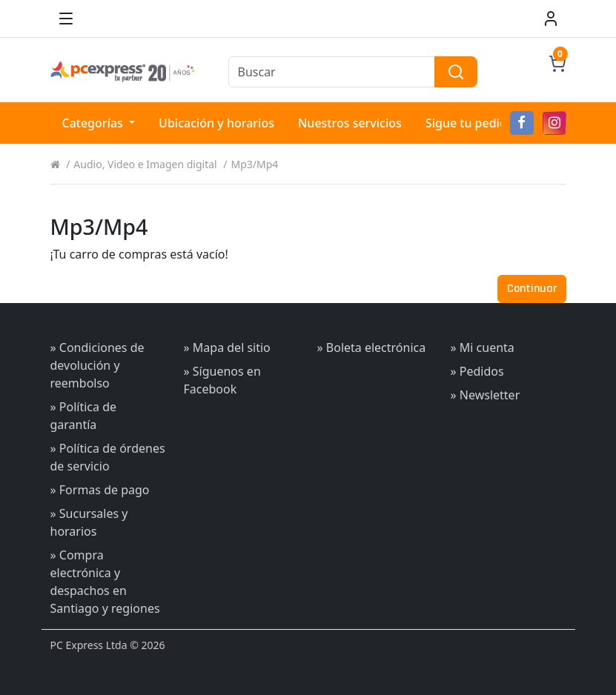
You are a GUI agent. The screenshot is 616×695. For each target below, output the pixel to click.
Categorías (95, 123)
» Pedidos (477, 371)
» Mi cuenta (483, 347)
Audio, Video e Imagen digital (145, 164)
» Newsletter (486, 395)
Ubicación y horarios (216, 123)
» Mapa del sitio (227, 347)
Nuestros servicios (350, 123)
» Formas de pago (100, 490)
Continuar (532, 289)
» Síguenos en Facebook (222, 380)
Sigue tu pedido (470, 123)
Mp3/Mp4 (255, 164)
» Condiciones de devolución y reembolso (97, 365)
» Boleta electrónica (372, 347)
